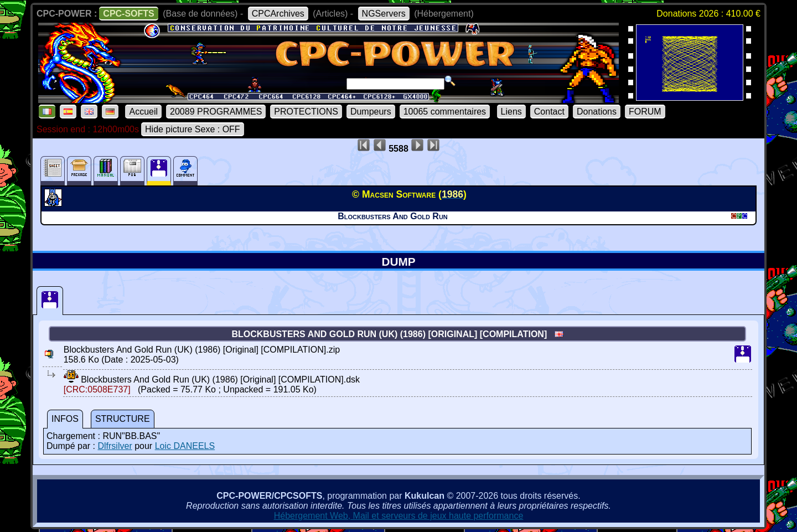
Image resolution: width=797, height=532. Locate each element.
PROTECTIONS (306, 112)
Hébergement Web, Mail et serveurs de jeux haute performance (399, 516)
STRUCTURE (123, 419)
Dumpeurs (371, 112)
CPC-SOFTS (128, 14)
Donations (597, 112)
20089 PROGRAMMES (216, 112)
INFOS (65, 419)
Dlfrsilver (115, 446)
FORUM (645, 112)
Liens (511, 112)
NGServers (384, 14)
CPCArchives (278, 14)
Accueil (143, 112)
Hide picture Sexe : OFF (193, 129)
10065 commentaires (445, 112)
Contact (549, 112)
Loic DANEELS (185, 446)
